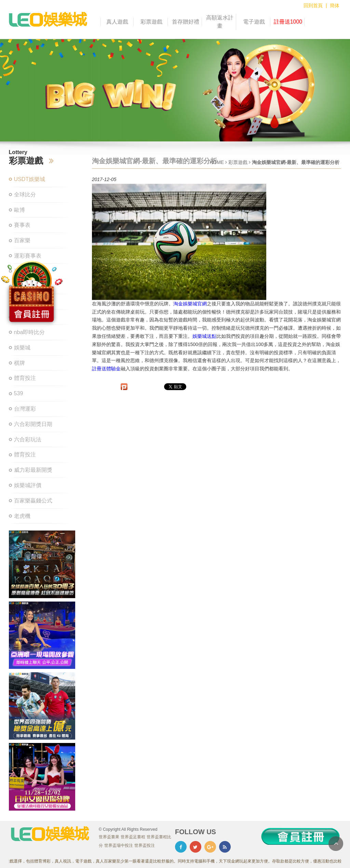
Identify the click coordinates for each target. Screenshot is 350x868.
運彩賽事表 (28, 256)
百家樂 (22, 240)
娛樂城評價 (28, 485)
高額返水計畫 (220, 22)
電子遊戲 (254, 22)
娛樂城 (22, 348)
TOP (336, 844)
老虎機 (22, 516)
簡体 (335, 5)
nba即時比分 (30, 332)
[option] (175, 90)
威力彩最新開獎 (33, 470)
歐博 (19, 210)
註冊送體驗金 (106, 369)
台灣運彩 (25, 409)
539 (19, 393)
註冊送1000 (288, 22)
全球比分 (25, 195)
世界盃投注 (145, 845)
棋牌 (19, 363)
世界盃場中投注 (119, 845)
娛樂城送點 (204, 336)
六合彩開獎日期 (33, 424)
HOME (217, 162)
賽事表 (22, 225)
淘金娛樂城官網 (190, 304)
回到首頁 (313, 5)
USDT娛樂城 (30, 179)
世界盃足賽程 (133, 837)
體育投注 (25, 378)
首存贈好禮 (186, 22)
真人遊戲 (117, 22)
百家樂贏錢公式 (33, 501)
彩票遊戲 (151, 22)
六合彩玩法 (28, 439)
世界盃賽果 (109, 837)
